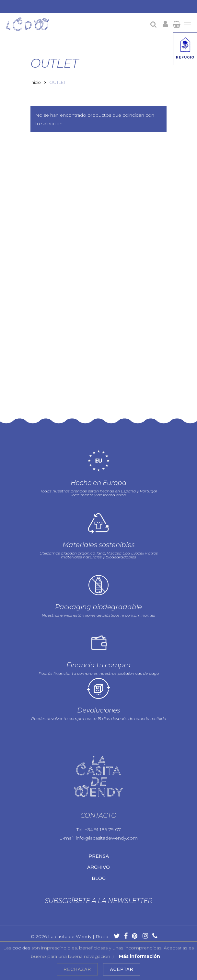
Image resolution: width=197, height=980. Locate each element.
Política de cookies (79, 920)
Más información (139, 956)
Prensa (99, 818)
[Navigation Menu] (188, 24)
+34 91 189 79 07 (103, 791)
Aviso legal (62, 912)
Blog (99, 840)
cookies (21, 948)
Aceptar (122, 969)
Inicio (36, 82)
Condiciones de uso (53, 927)
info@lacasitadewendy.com (107, 800)
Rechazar (77, 969)
